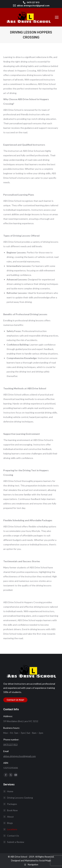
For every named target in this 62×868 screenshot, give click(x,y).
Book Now (12, 810)
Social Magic (45, 861)
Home (10, 791)
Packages (12, 804)
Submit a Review (16, 842)
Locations (10, 829)
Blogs (10, 823)
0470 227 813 (33, 2)
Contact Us (13, 836)
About (10, 817)
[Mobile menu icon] (57, 17)
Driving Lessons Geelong (20, 798)
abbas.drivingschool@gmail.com (33, 6)
